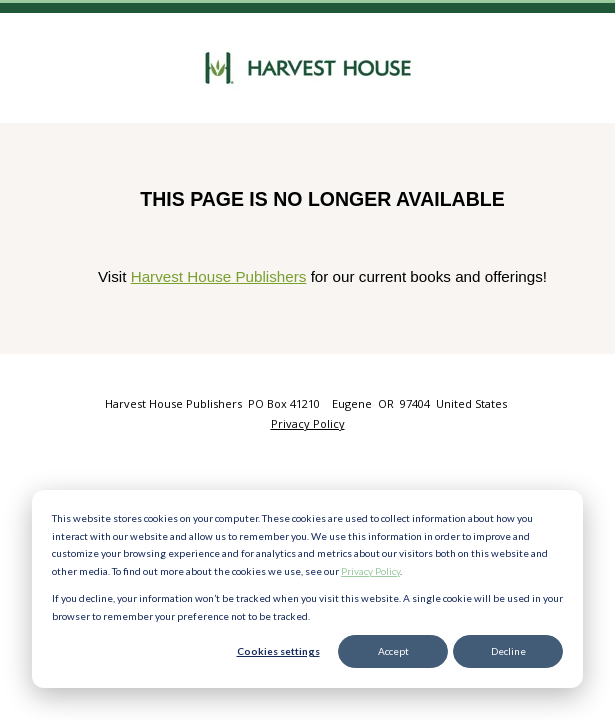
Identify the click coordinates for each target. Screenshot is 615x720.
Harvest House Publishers (219, 276)
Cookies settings (278, 651)
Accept (393, 651)
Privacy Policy (370, 571)
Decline (508, 651)
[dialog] (307, 589)
